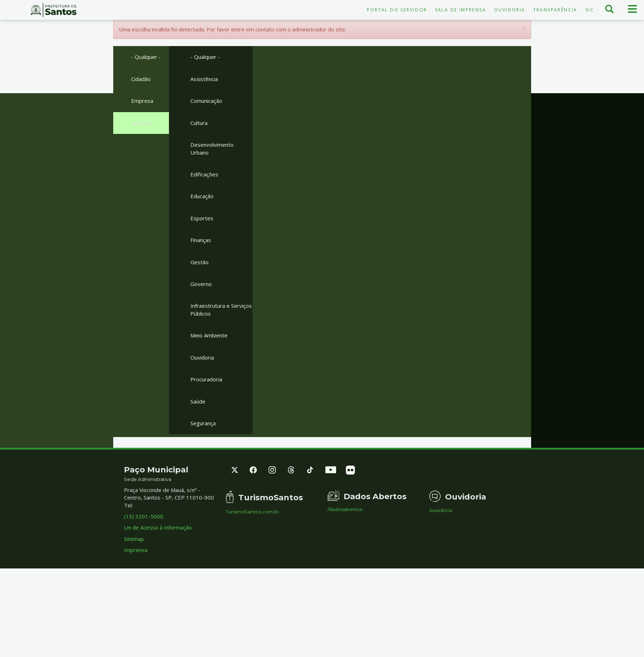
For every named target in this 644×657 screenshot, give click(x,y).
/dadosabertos (345, 509)
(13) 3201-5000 (144, 516)
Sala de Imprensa (461, 10)
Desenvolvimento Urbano (212, 148)
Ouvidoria (510, 10)
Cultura (199, 123)
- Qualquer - (146, 57)
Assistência (204, 79)
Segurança (203, 423)
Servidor (141, 123)
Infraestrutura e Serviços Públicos (221, 309)
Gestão (199, 262)
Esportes (202, 218)
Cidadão (141, 79)
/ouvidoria (441, 510)
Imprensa (136, 550)
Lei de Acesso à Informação (158, 527)
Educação (202, 196)
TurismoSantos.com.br (252, 512)
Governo (201, 284)
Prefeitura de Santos (54, 10)
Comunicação (206, 101)
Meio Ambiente (209, 335)
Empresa (142, 101)
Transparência (555, 10)
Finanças (201, 240)
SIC (590, 10)
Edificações (204, 174)
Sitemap (134, 539)
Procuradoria (206, 379)
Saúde (198, 401)
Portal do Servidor (397, 10)
